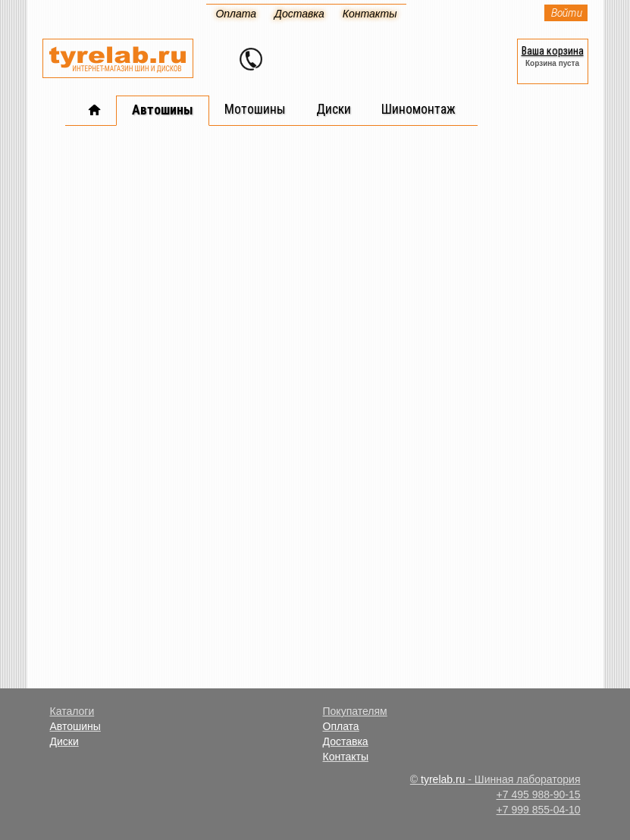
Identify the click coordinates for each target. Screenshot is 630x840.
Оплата (341, 726)
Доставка (346, 741)
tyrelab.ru (443, 779)
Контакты (346, 757)
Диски (64, 741)
